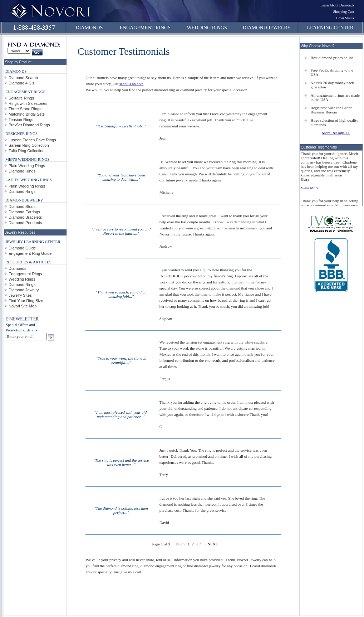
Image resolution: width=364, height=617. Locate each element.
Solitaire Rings (21, 98)
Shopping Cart (344, 12)
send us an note (132, 84)
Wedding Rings (22, 279)
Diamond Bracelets (25, 217)
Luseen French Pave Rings (32, 140)
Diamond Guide (22, 248)
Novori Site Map (23, 306)
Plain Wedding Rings (27, 166)
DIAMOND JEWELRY (267, 28)
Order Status (345, 18)
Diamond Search (23, 78)
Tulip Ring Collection (26, 151)
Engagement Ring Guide (30, 253)
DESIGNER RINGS (21, 133)
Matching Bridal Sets (27, 114)
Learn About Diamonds (337, 5)
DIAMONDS (89, 28)
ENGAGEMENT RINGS (145, 28)
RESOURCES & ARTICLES (28, 262)
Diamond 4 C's (21, 83)
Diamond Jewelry (24, 290)
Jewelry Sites (20, 295)
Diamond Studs (22, 207)
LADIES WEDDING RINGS (29, 180)
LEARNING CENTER (330, 28)
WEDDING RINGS (207, 28)
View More (310, 188)
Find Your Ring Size (26, 301)
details (32, 330)
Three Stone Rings (25, 109)
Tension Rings (21, 120)
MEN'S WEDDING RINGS (27, 159)
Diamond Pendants (25, 223)
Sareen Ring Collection (29, 145)
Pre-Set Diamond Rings (29, 125)
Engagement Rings (25, 274)
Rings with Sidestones (28, 103)
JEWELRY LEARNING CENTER (33, 242)
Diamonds (18, 268)
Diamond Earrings (24, 212)
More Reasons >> (336, 133)
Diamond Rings (22, 171)
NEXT (213, 544)
